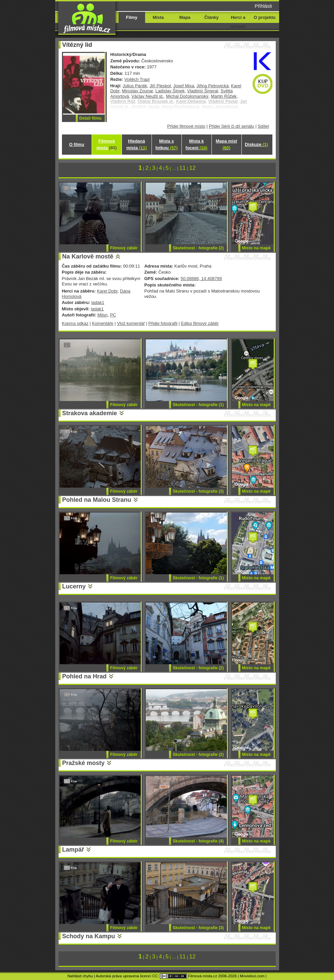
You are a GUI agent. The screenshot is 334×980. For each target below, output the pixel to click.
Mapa (185, 17)
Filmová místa (106, 144)
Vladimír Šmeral (203, 91)
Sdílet (263, 126)
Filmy (132, 17)
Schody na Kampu (89, 936)
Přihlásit (263, 6)
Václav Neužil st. (147, 96)
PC (113, 315)
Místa (158, 17)
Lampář (73, 850)
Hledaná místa (136, 144)
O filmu (77, 144)
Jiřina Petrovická (213, 86)
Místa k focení (196, 144)
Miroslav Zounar (137, 91)
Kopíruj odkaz (75, 323)
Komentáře (103, 323)
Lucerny (74, 586)
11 (183, 168)
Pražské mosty (83, 763)
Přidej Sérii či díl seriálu (231, 126)
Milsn (102, 315)
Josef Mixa (184, 86)
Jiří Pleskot (160, 86)
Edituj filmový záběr (200, 323)
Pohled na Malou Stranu (97, 500)
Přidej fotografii (163, 323)
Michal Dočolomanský (187, 96)
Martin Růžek (224, 96)
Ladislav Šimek (170, 91)
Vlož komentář (131, 323)
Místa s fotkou (166, 144)
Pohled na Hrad (85, 676)
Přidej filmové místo (186, 126)
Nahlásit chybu (80, 976)
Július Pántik (135, 86)
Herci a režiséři (238, 22)
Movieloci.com (252, 976)
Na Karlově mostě (88, 256)
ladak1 (98, 302)
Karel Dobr (107, 291)
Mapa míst (226, 144)
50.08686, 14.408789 (201, 279)
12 (192, 168)
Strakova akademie (90, 413)
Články (211, 17)
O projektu (265, 17)
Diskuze (256, 144)
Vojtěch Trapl (137, 79)
